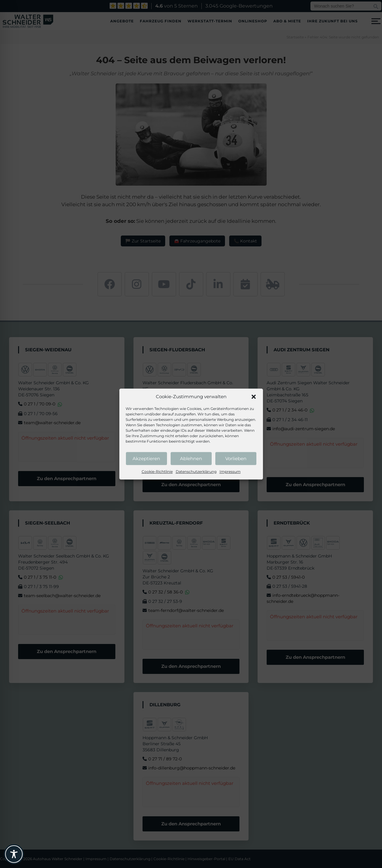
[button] (254, 397)
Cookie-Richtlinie (157, 471)
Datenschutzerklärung (196, 471)
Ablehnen (191, 458)
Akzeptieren (146, 458)
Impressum (230, 471)
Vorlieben (236, 458)
